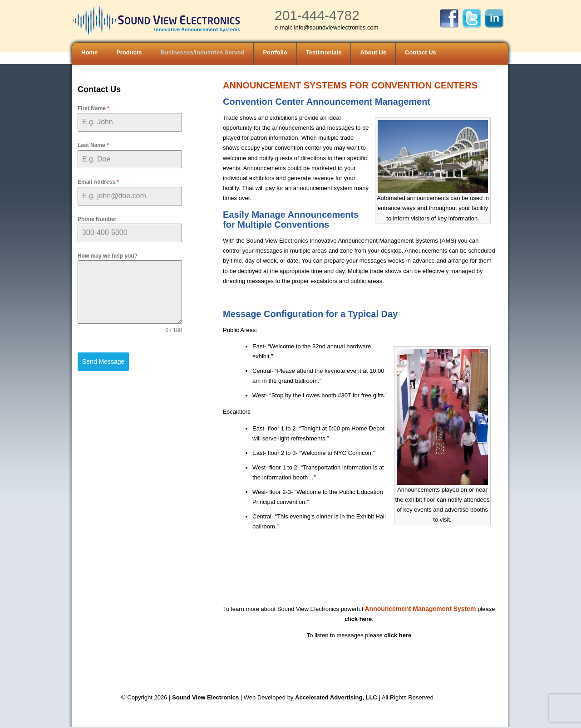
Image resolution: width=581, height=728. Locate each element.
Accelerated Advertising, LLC (337, 697)
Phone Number (97, 219)
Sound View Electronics (205, 697)
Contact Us (421, 52)
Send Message (103, 362)
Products (129, 52)
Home (89, 52)
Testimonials (324, 52)
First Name (94, 108)
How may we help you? (108, 256)
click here (358, 619)
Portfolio (275, 52)
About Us (373, 52)
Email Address (98, 182)
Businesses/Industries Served (202, 52)
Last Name (93, 145)
